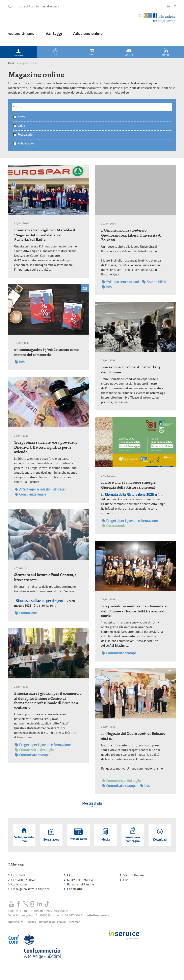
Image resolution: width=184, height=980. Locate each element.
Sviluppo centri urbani (120, 282)
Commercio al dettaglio (34, 750)
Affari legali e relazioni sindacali (40, 489)
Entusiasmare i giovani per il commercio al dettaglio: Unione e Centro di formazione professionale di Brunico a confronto (48, 700)
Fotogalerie (25, 135)
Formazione (26, 613)
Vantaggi (54, 34)
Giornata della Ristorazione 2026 (129, 495)
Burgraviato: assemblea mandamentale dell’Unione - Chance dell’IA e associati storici (134, 611)
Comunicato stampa (119, 653)
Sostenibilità (154, 282)
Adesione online (88, 34)
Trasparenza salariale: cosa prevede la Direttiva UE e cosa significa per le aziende (46, 447)
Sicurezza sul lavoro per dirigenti (40, 601)
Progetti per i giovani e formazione (130, 521)
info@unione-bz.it (99, 916)
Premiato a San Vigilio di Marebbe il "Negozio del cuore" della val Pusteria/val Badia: (45, 235)
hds (107, 287)
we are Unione (21, 34)
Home (12, 63)
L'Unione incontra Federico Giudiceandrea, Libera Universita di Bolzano (131, 235)
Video (21, 126)
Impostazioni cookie (52, 922)
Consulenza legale (30, 494)
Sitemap (75, 922)
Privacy (31, 922)
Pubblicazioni (27, 144)
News (21, 117)
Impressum (16, 922)
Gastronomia (114, 526)
